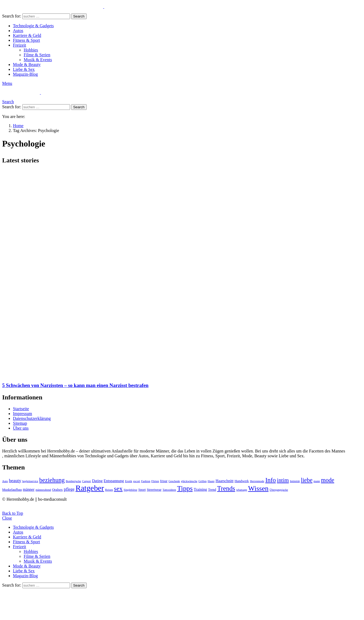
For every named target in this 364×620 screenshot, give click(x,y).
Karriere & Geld (27, 35)
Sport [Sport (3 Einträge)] (142, 490)
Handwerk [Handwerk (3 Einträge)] (242, 481)
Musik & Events (38, 60)
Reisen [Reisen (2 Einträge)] (109, 490)
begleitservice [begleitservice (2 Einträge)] (30, 481)
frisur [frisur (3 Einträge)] (164, 481)
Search (79, 16)
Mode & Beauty (27, 65)
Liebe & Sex (24, 69)
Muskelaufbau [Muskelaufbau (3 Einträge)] (12, 490)
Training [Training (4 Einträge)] (200, 489)
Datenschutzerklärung (32, 418)
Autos (18, 31)
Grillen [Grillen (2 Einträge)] (202, 481)
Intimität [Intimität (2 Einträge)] (295, 481)
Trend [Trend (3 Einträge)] (212, 490)
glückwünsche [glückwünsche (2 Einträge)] (189, 481)
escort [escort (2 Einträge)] (137, 481)
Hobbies (31, 50)
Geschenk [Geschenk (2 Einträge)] (174, 481)
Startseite (21, 409)
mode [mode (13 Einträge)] (328, 480)
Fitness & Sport (26, 40)
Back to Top (13, 513)
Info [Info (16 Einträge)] (270, 480)
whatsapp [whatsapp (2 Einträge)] (241, 490)
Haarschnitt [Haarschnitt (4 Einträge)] (225, 481)
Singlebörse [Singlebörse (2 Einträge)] (130, 490)
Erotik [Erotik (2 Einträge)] (129, 481)
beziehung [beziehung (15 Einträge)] (52, 480)
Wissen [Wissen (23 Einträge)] (258, 488)
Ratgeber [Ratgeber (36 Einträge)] (90, 488)
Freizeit (20, 45)
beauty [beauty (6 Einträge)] (15, 481)
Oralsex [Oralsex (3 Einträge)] (57, 490)
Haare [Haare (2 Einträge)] (211, 481)
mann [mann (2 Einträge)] (317, 481)
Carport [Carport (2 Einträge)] (87, 481)
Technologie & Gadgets (33, 26)
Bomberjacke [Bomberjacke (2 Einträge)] (73, 481)
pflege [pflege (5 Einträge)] (69, 489)
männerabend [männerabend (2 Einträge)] (43, 490)
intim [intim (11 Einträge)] (283, 480)
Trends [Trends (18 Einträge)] (226, 488)
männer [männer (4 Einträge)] (29, 489)
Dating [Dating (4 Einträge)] (97, 481)
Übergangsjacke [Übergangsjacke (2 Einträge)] (279, 490)
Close (7, 518)
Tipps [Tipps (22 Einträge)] (185, 488)
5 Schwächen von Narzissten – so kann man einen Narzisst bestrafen (75, 385)
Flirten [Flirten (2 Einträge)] (155, 481)
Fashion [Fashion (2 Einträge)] (146, 481)
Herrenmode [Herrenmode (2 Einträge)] (257, 481)
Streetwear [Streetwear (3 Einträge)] (154, 490)
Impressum (22, 414)
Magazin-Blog (25, 74)
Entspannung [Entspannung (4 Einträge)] (114, 481)
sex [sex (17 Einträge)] (118, 489)
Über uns (21, 428)
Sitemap (20, 423)
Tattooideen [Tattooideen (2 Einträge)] (169, 490)
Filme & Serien (37, 55)
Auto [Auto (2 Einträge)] (5, 481)
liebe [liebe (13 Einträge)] (307, 480)
